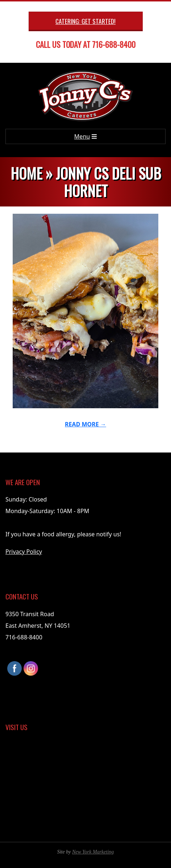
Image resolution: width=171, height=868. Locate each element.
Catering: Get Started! (85, 21)
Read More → (85, 424)
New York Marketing (93, 852)
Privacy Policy (24, 552)
